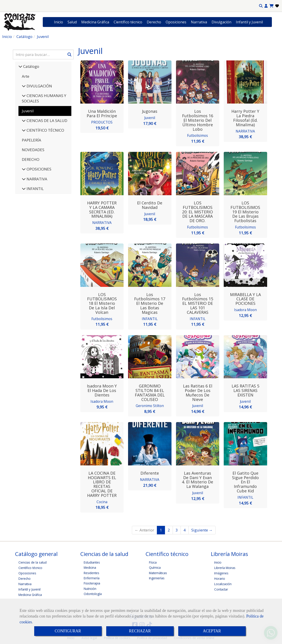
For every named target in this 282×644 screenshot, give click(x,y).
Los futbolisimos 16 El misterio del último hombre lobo (198, 120)
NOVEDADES (33, 150)
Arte (26, 76)
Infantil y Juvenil (249, 22)
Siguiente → (202, 529)
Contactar (221, 588)
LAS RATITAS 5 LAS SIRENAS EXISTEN (245, 390)
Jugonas (150, 111)
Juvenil (150, 117)
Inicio (59, 22)
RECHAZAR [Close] (140, 631)
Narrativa (199, 22)
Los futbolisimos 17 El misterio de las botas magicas (150, 303)
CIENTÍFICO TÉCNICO (45, 130)
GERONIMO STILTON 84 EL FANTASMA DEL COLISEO (150, 392)
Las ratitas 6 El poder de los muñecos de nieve (198, 392)
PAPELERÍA (32, 140)
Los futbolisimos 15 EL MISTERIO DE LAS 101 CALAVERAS (198, 303)
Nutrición (90, 588)
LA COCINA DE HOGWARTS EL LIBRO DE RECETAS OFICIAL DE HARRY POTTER (102, 484)
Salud (72, 22)
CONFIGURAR (68, 631)
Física (153, 561)
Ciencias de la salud (33, 561)
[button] (266, 6)
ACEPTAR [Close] (212, 631)
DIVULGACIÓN (39, 86)
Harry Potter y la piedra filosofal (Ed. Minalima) (245, 118)
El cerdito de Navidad (150, 205)
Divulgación (221, 22)
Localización (223, 583)
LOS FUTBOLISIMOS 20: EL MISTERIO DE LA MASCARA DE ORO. (197, 211)
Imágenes (221, 572)
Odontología (93, 593)
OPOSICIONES (38, 169)
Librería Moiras (225, 567)
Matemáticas (158, 572)
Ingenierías (157, 577)
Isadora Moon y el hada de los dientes (102, 390)
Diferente (150, 472)
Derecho (154, 22)
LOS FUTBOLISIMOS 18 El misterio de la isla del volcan (102, 303)
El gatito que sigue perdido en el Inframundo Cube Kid (245, 481)
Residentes (91, 572)
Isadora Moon (245, 309)
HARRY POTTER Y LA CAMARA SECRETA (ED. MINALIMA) (102, 209)
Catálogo (31, 66)
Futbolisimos (197, 135)
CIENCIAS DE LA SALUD (46, 121)
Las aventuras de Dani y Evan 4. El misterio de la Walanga (197, 479)
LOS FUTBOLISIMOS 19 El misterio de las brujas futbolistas (245, 211)
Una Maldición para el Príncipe (102, 113)
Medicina (90, 567)
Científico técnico (128, 22)
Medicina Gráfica (95, 22)
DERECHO (31, 159)
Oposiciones (176, 22)
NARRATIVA (36, 179)
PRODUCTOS (102, 122)
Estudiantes (92, 561)
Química (155, 567)
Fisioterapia (92, 583)
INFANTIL (35, 189)
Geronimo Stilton (150, 405)
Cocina (102, 501)
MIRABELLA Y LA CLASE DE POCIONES (245, 299)
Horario (220, 578)
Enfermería (92, 577)
